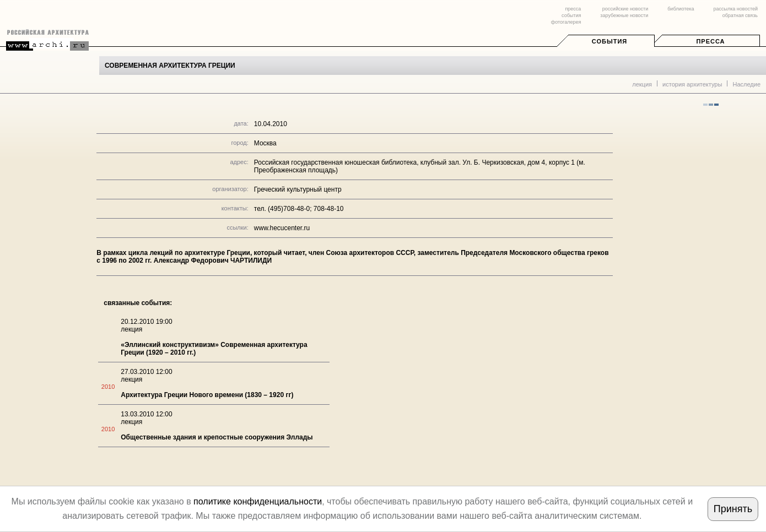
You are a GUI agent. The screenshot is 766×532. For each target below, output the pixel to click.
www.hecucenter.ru (282, 228)
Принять (733, 509)
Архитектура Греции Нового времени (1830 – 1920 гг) (207, 395)
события (571, 15)
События (609, 41)
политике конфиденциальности (258, 501)
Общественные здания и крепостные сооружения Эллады (217, 437)
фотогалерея (566, 22)
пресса (573, 9)
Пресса (710, 41)
